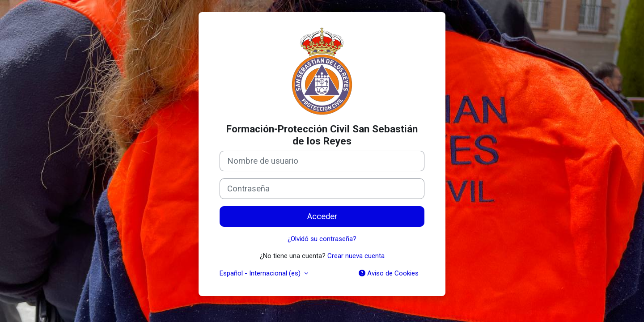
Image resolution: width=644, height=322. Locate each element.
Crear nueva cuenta (356, 256)
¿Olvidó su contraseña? (322, 239)
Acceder (322, 216)
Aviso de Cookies (389, 273)
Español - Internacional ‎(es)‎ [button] (261, 273)
